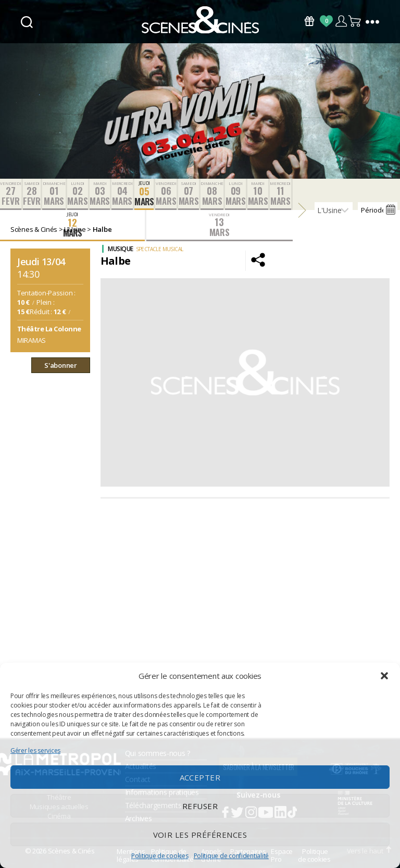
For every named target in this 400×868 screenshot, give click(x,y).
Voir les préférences (200, 835)
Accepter (200, 777)
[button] (384, 676)
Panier (355, 21)
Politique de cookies (160, 856)
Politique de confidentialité (231, 856)
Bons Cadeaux (309, 21)
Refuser (200, 806)
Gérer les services (35, 751)
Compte (341, 21)
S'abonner (61, 365)
